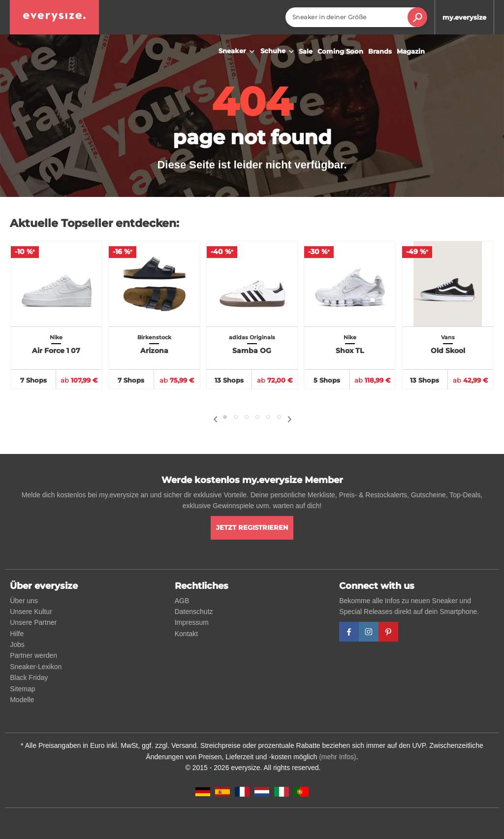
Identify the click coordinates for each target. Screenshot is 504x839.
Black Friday (29, 678)
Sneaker (238, 52)
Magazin (411, 51)
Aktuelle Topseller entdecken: (94, 223)
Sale (306, 51)
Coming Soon (340, 51)
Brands (380, 51)
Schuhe (278, 52)
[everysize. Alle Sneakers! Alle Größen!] (54, 17)
